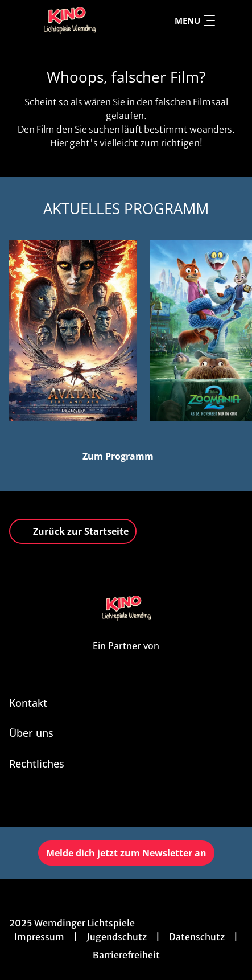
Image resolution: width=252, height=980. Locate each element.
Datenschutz (197, 937)
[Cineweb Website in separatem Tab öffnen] (126, 659)
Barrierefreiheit (126, 955)
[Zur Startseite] (70, 20)
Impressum (39, 937)
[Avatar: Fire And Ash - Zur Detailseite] (73, 331)
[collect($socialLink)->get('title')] (126, 802)
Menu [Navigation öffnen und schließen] (195, 20)
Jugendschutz (117, 937)
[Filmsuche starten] (232, 20)
